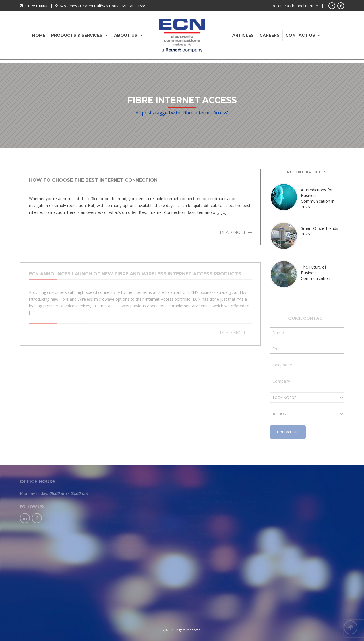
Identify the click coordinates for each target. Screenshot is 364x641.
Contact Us (303, 35)
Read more (233, 232)
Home (39, 35)
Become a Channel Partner (295, 6)
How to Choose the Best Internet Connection (93, 180)
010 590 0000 (36, 6)
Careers (270, 35)
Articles (243, 35)
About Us (129, 35)
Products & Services (80, 35)
